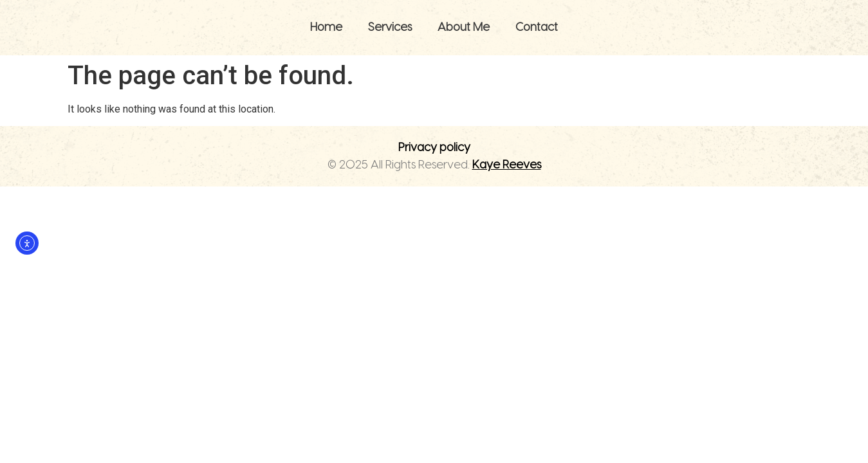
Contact (537, 27)
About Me (464, 27)
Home (326, 27)
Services (390, 27)
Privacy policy (434, 148)
